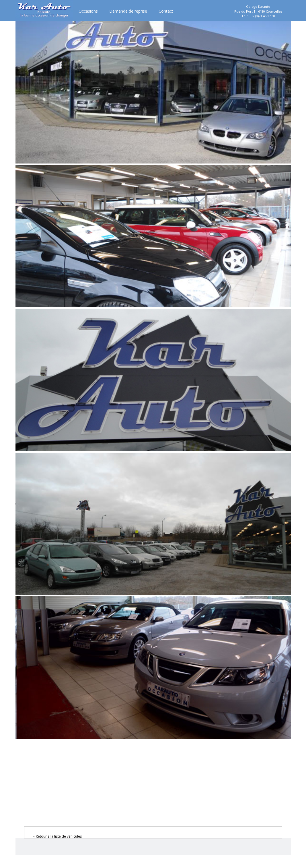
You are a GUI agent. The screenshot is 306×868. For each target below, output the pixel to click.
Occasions (88, 11)
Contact (166, 11)
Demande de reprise (128, 11)
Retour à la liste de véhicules (59, 836)
